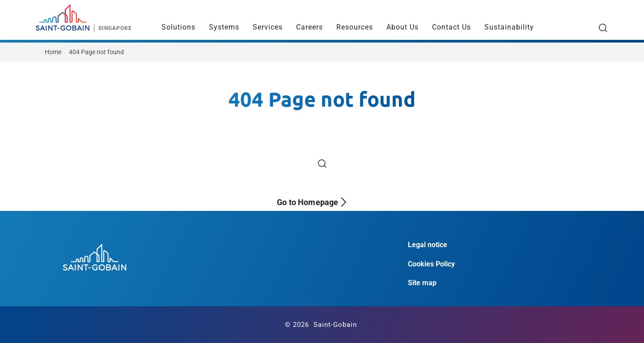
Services (268, 27)
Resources (355, 27)
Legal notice (428, 245)
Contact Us (451, 27)
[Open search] (603, 28)
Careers (309, 27)
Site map (422, 283)
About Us (402, 27)
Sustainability (509, 27)
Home (53, 52)
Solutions (178, 27)
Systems (224, 27)
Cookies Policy (431, 264)
